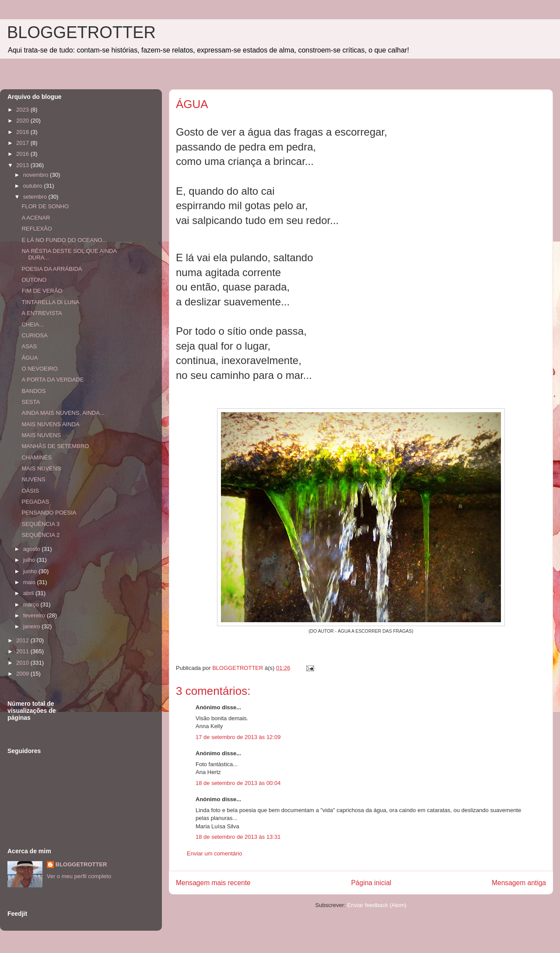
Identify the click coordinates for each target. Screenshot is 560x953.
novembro (37, 175)
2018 (23, 132)
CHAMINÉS (37, 457)
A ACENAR (36, 218)
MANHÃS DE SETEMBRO (55, 446)
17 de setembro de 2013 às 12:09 (238, 737)
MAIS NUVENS (41, 435)
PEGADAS (35, 502)
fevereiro (35, 615)
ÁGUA (30, 358)
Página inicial (371, 883)
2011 (23, 651)
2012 (23, 640)
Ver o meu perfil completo (79, 876)
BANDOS (33, 391)
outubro (34, 186)
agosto (33, 549)
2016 (23, 154)
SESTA (31, 402)
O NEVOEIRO (39, 369)
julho (30, 560)
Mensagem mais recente (213, 883)
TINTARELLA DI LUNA (50, 302)
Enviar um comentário (214, 853)
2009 (23, 674)
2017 (23, 143)
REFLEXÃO (37, 229)
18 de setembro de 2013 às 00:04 (238, 783)
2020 (23, 121)
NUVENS (33, 479)
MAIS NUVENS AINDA (50, 424)
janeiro (33, 626)
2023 (23, 110)
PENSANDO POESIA (49, 513)
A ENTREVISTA (42, 313)
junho (31, 571)
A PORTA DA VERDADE (52, 380)
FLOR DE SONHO (45, 206)
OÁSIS (30, 491)
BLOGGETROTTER (81, 32)
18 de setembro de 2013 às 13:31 (238, 837)
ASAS (29, 346)
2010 (23, 663)
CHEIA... (33, 324)
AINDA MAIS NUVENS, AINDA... (63, 413)
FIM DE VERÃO (42, 291)
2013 (23, 165)
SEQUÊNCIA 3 (40, 524)
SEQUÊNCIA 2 (40, 535)
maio (30, 582)
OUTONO (34, 280)
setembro (36, 197)
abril (29, 593)
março (32, 604)
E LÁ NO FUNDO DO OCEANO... (64, 240)
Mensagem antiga (519, 883)
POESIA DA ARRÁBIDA (52, 269)
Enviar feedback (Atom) (377, 905)
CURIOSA (34, 335)
